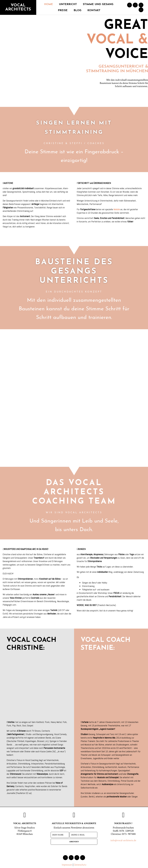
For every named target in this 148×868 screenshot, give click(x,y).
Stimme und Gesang (98, 4)
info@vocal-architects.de (123, 840)
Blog (78, 10)
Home (49, 4)
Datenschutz (80, 865)
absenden (74, 842)
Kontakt (94, 10)
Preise (63, 10)
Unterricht (68, 4)
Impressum (67, 865)
